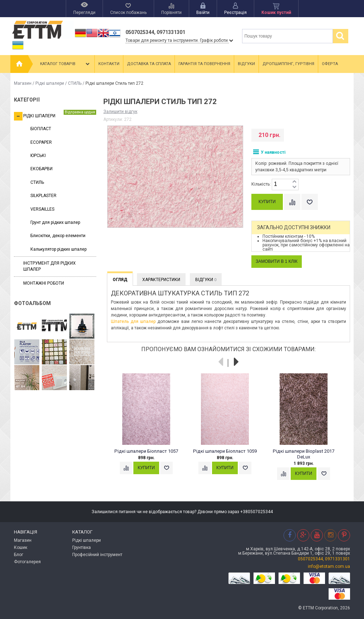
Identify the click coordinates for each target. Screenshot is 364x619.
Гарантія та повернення (204, 64)
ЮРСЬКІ (38, 156)
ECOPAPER (41, 142)
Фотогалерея (27, 562)
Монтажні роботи (44, 283)
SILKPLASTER (43, 196)
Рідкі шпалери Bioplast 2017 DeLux (304, 454)
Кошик (21, 547)
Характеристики (161, 280)
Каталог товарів (65, 64)
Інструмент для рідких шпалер (50, 266)
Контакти (109, 64)
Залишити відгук (120, 112)
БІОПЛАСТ (41, 129)
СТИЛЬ (75, 83)
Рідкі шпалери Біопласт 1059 (225, 451)
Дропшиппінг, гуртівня (288, 64)
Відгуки (246, 64)
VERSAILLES (42, 209)
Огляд (120, 280)
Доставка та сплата (149, 64)
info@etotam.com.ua (329, 566)
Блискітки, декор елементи (58, 236)
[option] (150, 431)
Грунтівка (82, 547)
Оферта (330, 64)
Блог (19, 555)
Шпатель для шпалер (133, 321)
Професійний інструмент (97, 555)
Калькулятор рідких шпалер (58, 249)
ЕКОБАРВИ (41, 169)
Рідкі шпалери (50, 83)
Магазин (23, 83)
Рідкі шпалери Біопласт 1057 (146, 451)
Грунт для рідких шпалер (55, 222)
